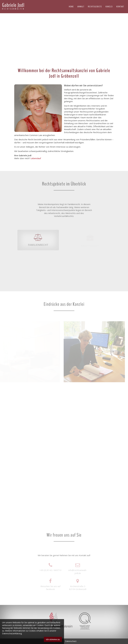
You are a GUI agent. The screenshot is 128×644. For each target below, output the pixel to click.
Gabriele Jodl (13, 6)
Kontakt (120, 7)
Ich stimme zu (53, 639)
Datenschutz (71, 641)
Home (71, 7)
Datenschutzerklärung (12, 633)
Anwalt (81, 7)
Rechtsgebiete (95, 7)
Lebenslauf (36, 158)
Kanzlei (109, 7)
